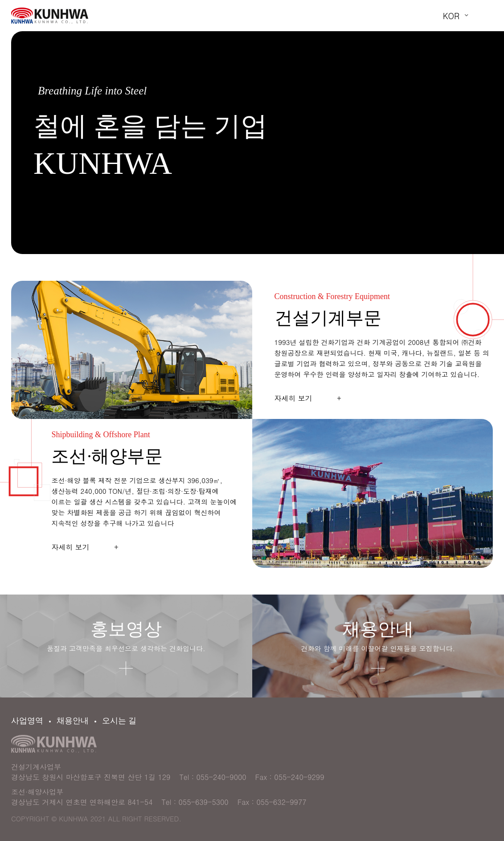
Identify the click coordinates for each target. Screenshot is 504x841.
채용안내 (73, 721)
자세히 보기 (308, 398)
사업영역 (27, 721)
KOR (451, 16)
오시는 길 (119, 721)
